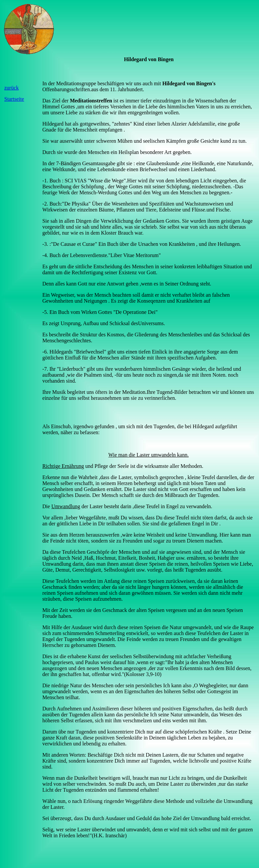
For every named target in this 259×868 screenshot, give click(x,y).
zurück (12, 88)
